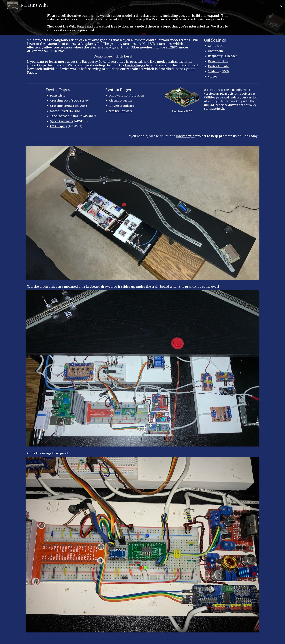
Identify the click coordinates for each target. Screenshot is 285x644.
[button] (280, 5)
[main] (142, 23)
